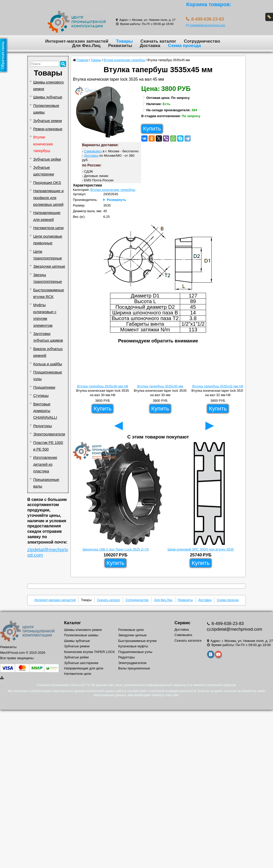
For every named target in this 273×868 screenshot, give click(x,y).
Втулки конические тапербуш (43, 144)
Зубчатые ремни (47, 121)
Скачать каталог (158, 41)
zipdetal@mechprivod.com (206, 25)
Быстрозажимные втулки (138, 641)
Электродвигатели (49, 434)
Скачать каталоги (188, 641)
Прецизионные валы (46, 483)
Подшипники (44, 387)
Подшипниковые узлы (47, 376)
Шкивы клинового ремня (48, 86)
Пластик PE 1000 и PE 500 (48, 446)
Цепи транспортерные (47, 255)
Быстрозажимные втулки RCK (48, 293)
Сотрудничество (202, 41)
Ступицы (41, 396)
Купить (152, 129)
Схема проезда (184, 45)
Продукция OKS (47, 183)
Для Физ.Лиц (86, 45)
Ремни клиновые (48, 129)
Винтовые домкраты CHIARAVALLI (45, 411)
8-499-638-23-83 (227, 624)
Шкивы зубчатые (48, 97)
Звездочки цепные (49, 266)
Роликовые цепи (131, 630)
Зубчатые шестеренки (43, 171)
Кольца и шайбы (47, 364)
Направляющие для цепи (84, 668)
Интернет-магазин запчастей (77, 41)
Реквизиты (120, 45)
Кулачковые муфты (133, 646)
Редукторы (42, 426)
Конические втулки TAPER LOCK (90, 652)
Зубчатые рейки (47, 159)
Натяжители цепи (48, 228)
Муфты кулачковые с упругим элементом (45, 315)
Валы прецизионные (134, 668)
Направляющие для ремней (47, 216)
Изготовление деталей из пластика (45, 464)
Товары (124, 41)
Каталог (72, 623)
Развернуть (116, 200)
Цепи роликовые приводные (48, 240)
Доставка (150, 45)
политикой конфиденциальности (173, 691)
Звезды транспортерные (47, 278)
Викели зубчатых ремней (48, 352)
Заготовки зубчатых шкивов (48, 337)
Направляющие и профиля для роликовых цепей (48, 198)
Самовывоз (93, 151)
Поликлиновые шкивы (46, 109)
